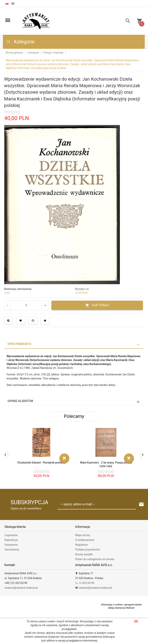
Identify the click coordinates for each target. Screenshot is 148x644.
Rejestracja (11, 539)
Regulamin (82, 544)
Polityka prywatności (88, 549)
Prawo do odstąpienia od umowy (95, 559)
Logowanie (11, 535)
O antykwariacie (85, 539)
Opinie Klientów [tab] (20, 400)
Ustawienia (11, 544)
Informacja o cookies (112, 604)
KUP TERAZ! (97, 305)
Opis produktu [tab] (19, 343)
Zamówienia (12, 549)
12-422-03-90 (85, 582)
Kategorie (20, 42)
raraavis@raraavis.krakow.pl (21, 587)
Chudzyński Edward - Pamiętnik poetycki (41, 462)
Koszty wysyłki (84, 554)
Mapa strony (83, 535)
